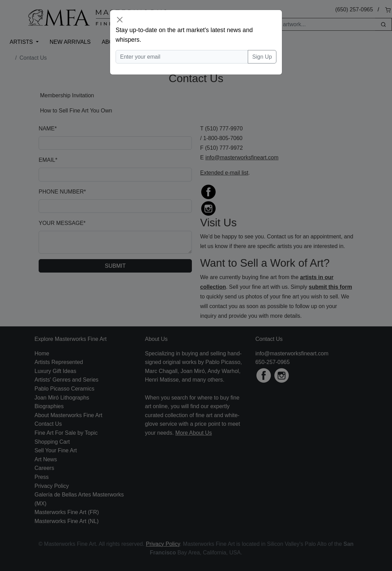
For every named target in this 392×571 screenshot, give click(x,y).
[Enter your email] (182, 57)
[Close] (120, 20)
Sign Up (262, 57)
